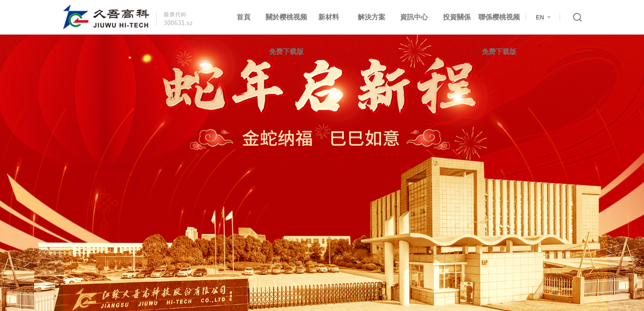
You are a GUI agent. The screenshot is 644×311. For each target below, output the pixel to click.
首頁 (244, 17)
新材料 (329, 17)
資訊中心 (414, 17)
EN (543, 17)
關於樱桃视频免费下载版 (286, 34)
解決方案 (372, 17)
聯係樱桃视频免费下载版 (499, 34)
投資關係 (457, 17)
